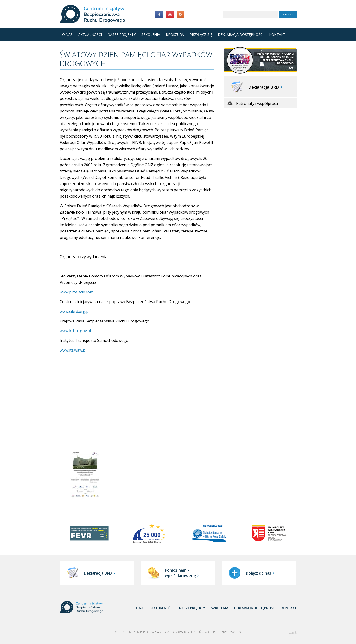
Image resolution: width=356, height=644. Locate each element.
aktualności (162, 608)
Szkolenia (151, 34)
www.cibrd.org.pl (75, 311)
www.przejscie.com (76, 292)
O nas (67, 34)
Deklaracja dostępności (241, 34)
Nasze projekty (122, 34)
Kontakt (277, 34)
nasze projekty (192, 608)
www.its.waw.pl (73, 350)
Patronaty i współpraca (257, 103)
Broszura (174, 35)
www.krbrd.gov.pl (75, 331)
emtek (293, 633)
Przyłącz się (201, 34)
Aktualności (90, 34)
